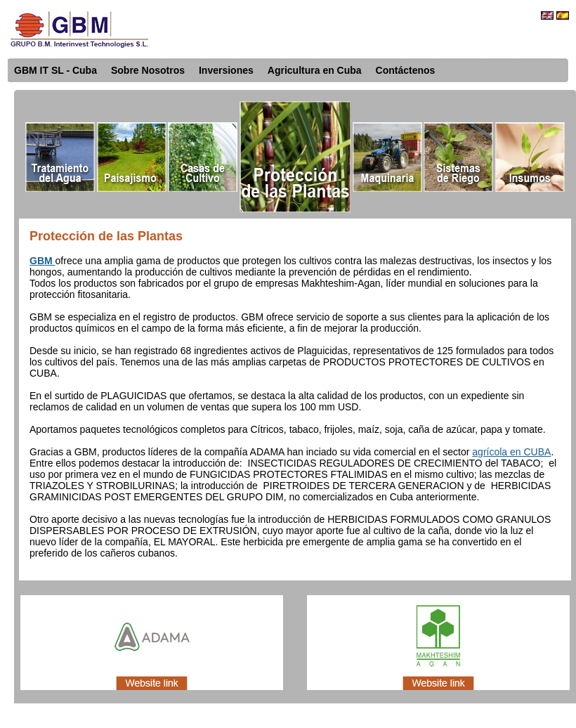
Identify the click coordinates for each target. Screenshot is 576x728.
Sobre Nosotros (148, 70)
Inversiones (226, 70)
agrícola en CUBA (511, 452)
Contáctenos (406, 70)
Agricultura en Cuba (315, 70)
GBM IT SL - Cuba (55, 70)
